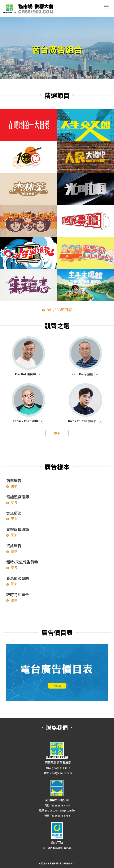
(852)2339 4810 (61, 768)
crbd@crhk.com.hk (61, 773)
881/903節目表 (59, 310)
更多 (57, 433)
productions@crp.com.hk (60, 810)
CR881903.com (28, 9)
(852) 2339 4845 (60, 805)
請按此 (68, 848)
